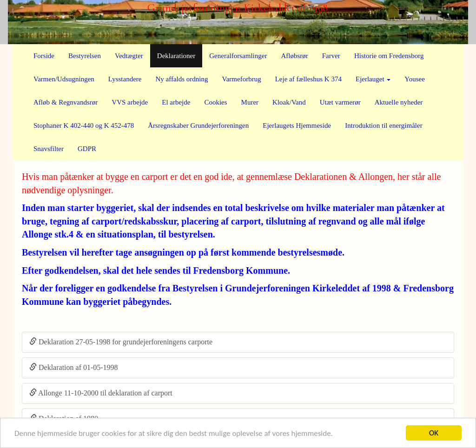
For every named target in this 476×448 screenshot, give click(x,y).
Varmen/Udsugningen (64, 79)
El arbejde (176, 102)
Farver (331, 56)
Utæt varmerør (340, 102)
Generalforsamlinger (238, 56)
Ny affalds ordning (182, 79)
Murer (250, 102)
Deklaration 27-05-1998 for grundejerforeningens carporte (121, 342)
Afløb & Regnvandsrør (66, 102)
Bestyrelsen (85, 56)
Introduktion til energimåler (383, 125)
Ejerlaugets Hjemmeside (297, 125)
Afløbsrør (294, 56)
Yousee (414, 79)
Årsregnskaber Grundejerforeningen (198, 125)
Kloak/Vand (289, 102)
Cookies (215, 102)
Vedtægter (129, 56)
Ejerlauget (373, 79)
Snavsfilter (49, 149)
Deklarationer (176, 56)
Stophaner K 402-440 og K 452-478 (84, 125)
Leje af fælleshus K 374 (308, 79)
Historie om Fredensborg (389, 56)
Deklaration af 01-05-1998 (74, 367)
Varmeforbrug (242, 79)
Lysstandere (125, 79)
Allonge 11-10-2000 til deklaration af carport (101, 393)
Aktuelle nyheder (399, 102)
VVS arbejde (130, 102)
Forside (44, 56)
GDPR (87, 149)
